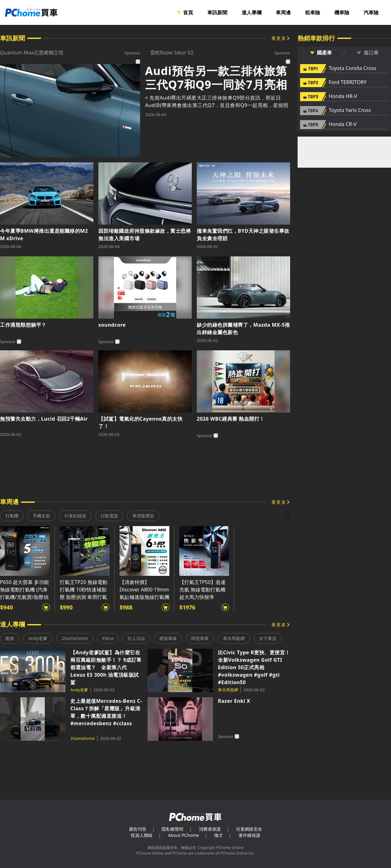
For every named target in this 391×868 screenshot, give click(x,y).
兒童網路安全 (249, 829)
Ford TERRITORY (348, 82)
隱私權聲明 (172, 829)
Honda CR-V (343, 124)
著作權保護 (249, 835)
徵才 (219, 835)
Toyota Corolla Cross (352, 68)
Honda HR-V (343, 96)
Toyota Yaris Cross (350, 110)
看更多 (279, 38)
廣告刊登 (138, 829)
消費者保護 (210, 829)
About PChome (184, 835)
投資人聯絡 (142, 835)
